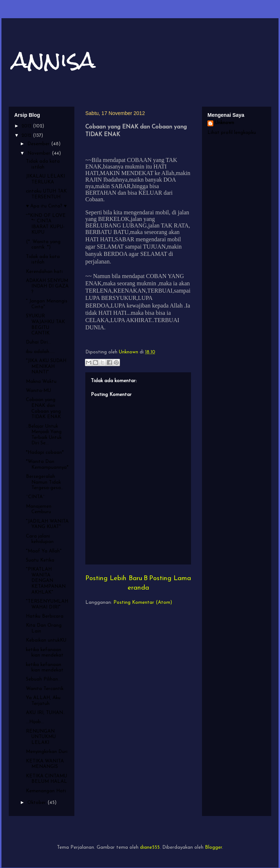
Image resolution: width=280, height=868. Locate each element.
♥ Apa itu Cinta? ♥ (46, 206)
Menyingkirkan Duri (47, 752)
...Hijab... (35, 722)
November (40, 153)
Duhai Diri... (38, 342)
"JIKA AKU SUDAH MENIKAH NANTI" (46, 366)
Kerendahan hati (44, 272)
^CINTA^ (35, 497)
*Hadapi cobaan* (45, 453)
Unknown (224, 123)
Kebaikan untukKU (46, 640)
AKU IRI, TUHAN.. (46, 713)
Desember (39, 144)
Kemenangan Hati (46, 791)
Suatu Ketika (40, 560)
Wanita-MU (38, 391)
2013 (27, 126)
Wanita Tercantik (45, 689)
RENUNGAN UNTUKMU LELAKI (41, 737)
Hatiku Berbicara (45, 616)
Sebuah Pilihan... (44, 679)
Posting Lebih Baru (114, 578)
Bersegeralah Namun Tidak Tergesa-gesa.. (44, 482)
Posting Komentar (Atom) (143, 603)
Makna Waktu (41, 382)
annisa (54, 60)
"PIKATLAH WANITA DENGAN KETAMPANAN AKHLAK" (46, 581)
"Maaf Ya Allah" (44, 551)
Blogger (213, 847)
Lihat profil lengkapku (232, 133)
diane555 (150, 847)
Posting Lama (170, 578)
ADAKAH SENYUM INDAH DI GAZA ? (47, 286)
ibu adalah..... (40, 352)
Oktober (37, 803)
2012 (27, 136)
